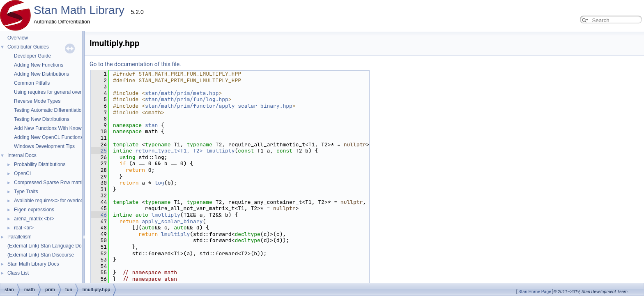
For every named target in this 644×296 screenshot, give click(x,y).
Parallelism (20, 237)
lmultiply (138, 151)
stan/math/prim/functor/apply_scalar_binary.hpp (137, 106)
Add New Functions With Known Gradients (61, 128)
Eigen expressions (34, 210)
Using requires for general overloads (54, 92)
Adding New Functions (39, 65)
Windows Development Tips (44, 146)
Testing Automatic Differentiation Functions (61, 110)
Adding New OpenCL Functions (48, 137)
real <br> (24, 228)
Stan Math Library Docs (33, 264)
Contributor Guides (28, 47)
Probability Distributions (40, 164)
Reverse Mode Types (37, 101)
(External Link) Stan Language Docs (47, 246)
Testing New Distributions (42, 119)
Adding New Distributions (41, 74)
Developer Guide (32, 56)
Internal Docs (22, 155)
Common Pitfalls (32, 83)
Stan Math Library (79, 10)
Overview (18, 38)
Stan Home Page (535, 292)
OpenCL (23, 173)
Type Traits (26, 192)
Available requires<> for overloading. (54, 201)
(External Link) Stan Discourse (41, 255)
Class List (18, 273)
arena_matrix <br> (34, 219)
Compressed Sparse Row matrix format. (58, 183)
